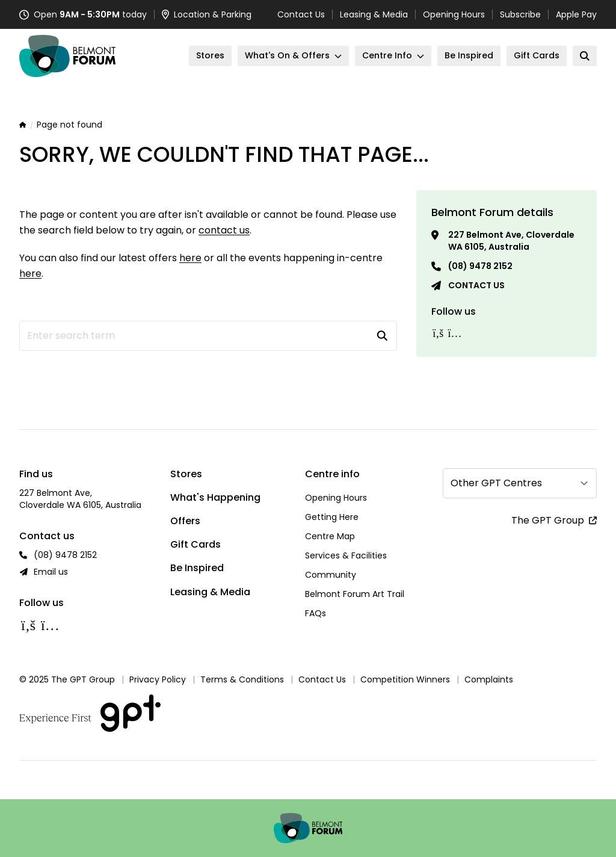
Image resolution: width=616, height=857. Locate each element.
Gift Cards (196, 544)
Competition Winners (405, 679)
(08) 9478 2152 (480, 266)
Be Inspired (197, 568)
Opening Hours (454, 14)
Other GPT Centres (496, 483)
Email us (51, 572)
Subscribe (520, 14)
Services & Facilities (346, 555)
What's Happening (215, 497)
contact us (224, 230)
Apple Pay (576, 14)
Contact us (476, 285)
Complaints (489, 679)
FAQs (316, 613)
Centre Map (330, 536)
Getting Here (332, 517)
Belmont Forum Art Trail (355, 594)
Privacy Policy (158, 679)
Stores (186, 474)
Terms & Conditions (242, 679)
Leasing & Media (374, 14)
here (190, 258)
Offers (185, 521)
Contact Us (301, 14)
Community (331, 575)
